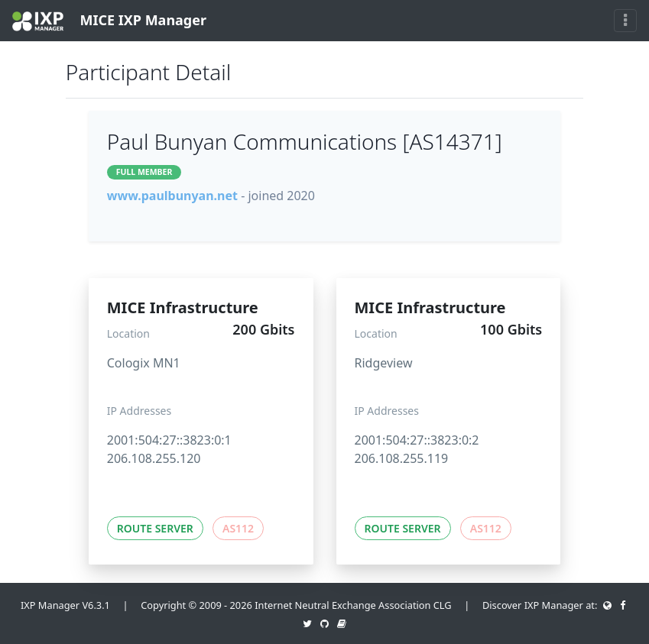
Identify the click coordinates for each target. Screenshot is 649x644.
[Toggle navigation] (625, 21)
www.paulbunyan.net (172, 196)
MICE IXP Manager (109, 21)
